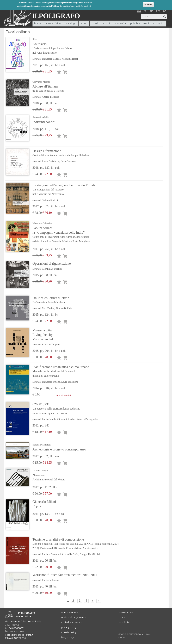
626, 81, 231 (65, 409)
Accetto (148, 4)
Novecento (60, 478)
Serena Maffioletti (42, 445)
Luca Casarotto (68, 161)
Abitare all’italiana (60, 89)
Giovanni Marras (41, 82)
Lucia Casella (49, 419)
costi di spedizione (72, 622)
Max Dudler (48, 308)
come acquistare (71, 612)
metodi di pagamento (74, 617)
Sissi (35, 39)
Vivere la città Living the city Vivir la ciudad (43, 335)
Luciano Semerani (51, 554)
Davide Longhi (40, 470)
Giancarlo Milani (60, 504)
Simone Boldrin (64, 308)
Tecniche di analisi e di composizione (79, 544)
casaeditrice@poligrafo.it (19, 635)
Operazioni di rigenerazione (52, 263)
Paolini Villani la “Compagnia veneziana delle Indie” (61, 235)
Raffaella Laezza (51, 580)
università (120, 23)
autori (84, 23)
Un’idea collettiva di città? (60, 300)
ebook (107, 23)
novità (95, 23)
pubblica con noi (139, 23)
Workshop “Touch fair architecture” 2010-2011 (65, 575)
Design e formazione (61, 153)
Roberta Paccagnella (87, 419)
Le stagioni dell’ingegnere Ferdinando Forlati (64, 190)
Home (38, 23)
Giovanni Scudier (66, 419)
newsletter (125, 622)
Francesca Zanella (51, 59)
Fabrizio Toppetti (51, 344)
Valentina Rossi (70, 59)
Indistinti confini (44, 122)
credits (122, 638)
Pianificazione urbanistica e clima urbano (61, 371)
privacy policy (69, 627)
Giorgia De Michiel (52, 269)
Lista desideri (59, 73)
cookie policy (69, 632)
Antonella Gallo (41, 117)
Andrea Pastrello (50, 97)
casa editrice (126, 612)
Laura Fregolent (70, 382)
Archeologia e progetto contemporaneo (59, 449)
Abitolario (60, 48)
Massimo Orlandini (42, 223)
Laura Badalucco (51, 161)
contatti (158, 23)
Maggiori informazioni (81, 6)
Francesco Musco (51, 382)
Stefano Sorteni (50, 200)
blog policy (67, 637)
